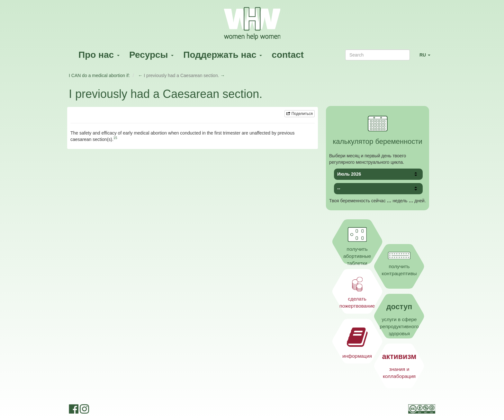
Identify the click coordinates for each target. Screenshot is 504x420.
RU (427, 58)
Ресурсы (151, 55)
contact (288, 55)
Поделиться (300, 114)
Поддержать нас (223, 55)
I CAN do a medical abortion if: (99, 75)
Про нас (99, 55)
